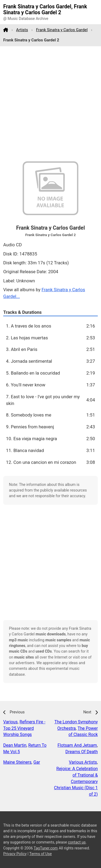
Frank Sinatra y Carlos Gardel (62, 30)
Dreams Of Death (82, 752)
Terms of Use (41, 854)
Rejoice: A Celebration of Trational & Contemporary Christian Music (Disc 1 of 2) (76, 781)
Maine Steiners (17, 762)
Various (10, 722)
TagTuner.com (46, 848)
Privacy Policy (15, 854)
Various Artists (83, 762)
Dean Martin (15, 745)
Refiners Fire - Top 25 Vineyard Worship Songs (24, 728)
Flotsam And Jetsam (77, 745)
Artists (22, 30)
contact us (77, 842)
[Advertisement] (50, 104)
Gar (37, 762)
